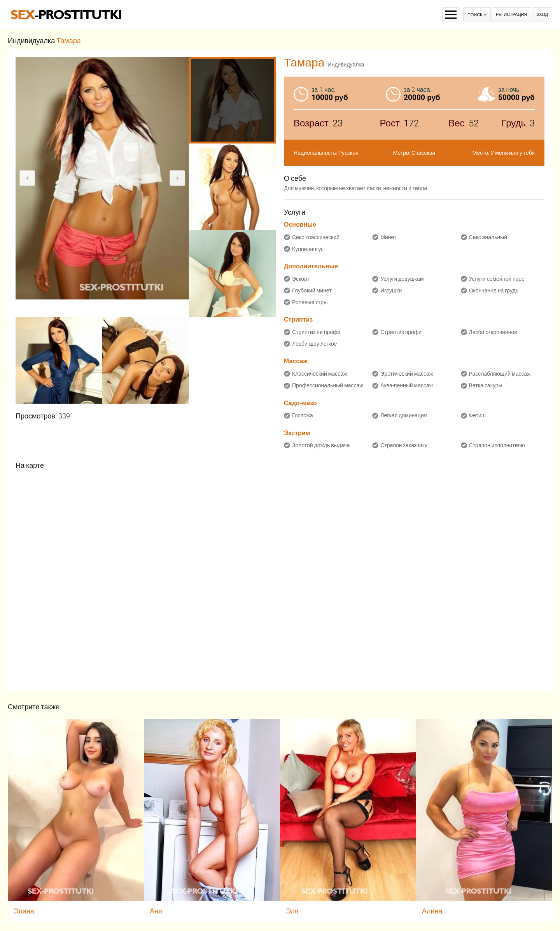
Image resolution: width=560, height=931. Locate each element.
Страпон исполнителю (497, 445)
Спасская (423, 153)
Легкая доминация (403, 415)
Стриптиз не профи (316, 332)
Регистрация (512, 15)
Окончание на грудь (494, 290)
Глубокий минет (312, 290)
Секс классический (316, 237)
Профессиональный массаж (328, 385)
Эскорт (301, 279)
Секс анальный (488, 237)
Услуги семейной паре (497, 279)
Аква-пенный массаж (407, 385)
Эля (292, 911)
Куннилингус (308, 249)
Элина (24, 911)
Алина (432, 911)
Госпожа (303, 415)
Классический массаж (319, 374)
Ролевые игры (310, 302)
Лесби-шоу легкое (315, 344)
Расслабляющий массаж (500, 374)
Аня (156, 911)
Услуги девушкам (402, 279)
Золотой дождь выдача (321, 445)
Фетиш (477, 415)
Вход (542, 15)
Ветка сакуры (486, 385)
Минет (388, 237)
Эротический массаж (407, 374)
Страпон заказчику (404, 445)
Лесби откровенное (493, 332)
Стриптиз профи (401, 332)
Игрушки (391, 290)
